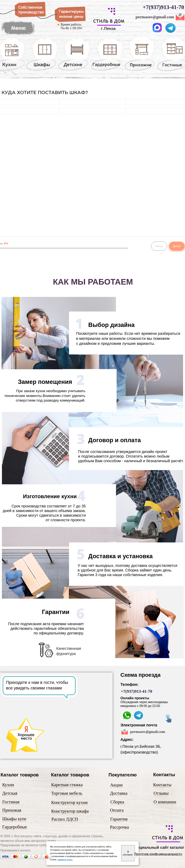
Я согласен (128, 853)
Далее (177, 246)
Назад (159, 246)
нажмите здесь (65, 860)
